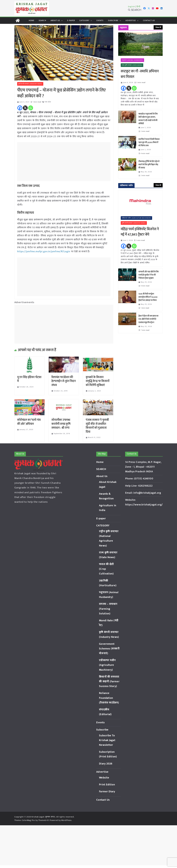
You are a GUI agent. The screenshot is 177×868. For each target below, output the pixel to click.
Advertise (131, 20)
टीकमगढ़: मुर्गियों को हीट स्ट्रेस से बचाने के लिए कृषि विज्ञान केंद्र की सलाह (149, 165)
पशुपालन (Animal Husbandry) (132, 60)
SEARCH (42, 20)
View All (158, 27)
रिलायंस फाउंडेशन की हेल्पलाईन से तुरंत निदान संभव (64, 381)
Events (100, 20)
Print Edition (107, 785)
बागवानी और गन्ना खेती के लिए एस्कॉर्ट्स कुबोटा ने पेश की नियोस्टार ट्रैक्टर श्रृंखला (149, 275)
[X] (25, 108)
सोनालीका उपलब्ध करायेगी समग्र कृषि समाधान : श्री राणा (61, 424)
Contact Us (149, 20)
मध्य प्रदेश (48, 102)
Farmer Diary (107, 792)
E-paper (71, 20)
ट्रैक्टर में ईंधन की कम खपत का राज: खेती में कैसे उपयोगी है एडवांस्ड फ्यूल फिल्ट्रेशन (148, 319)
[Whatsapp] (31, 108)
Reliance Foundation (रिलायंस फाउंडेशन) (109, 698)
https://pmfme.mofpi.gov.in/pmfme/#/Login (44, 252)
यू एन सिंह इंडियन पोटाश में (29, 379)
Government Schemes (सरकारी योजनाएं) (109, 649)
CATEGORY (84, 20)
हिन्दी (138, 7)
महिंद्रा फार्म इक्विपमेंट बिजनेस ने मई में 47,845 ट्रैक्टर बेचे (140, 232)
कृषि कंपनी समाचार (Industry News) (30, 84)
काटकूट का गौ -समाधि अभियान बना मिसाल (140, 74)
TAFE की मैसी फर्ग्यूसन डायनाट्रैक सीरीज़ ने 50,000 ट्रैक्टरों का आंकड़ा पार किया (148, 297)
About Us (55, 20)
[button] (61, 21)
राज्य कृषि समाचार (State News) (132, 65)
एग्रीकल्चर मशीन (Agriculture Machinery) (136, 218)
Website (104, 778)
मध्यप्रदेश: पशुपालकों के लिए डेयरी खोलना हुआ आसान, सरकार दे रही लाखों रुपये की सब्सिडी (148, 119)
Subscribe (113, 20)
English (132, 7)
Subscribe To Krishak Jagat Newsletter (107, 740)
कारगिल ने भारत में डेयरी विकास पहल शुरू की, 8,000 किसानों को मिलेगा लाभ (149, 142)
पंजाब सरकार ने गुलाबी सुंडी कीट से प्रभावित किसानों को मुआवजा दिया (97, 426)
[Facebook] (20, 108)
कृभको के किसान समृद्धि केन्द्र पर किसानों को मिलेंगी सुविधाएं (98, 381)
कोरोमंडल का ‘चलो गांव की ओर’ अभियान (29, 422)
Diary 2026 (106, 764)
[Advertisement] (65, 162)
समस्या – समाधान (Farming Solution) (108, 609)
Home (32, 20)
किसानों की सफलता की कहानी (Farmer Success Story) (109, 682)
